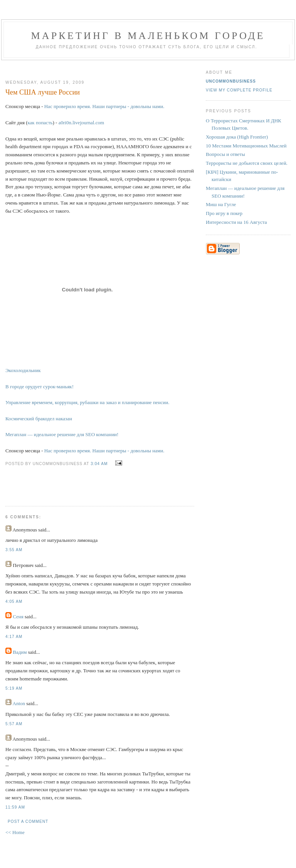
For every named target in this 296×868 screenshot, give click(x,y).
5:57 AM (14, 724)
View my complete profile (239, 90)
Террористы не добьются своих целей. (247, 163)
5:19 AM (14, 688)
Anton (19, 703)
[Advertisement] (97, 67)
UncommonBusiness (231, 81)
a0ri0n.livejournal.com (81, 123)
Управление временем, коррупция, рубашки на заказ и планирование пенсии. (87, 402)
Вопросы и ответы (225, 154)
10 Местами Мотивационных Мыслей (246, 146)
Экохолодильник (23, 370)
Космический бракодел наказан (39, 419)
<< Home (15, 832)
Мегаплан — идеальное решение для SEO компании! (62, 434)
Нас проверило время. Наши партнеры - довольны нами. (104, 106)
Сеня (18, 617)
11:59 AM (15, 807)
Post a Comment (28, 821)
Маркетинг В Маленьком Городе (148, 36)
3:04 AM (99, 464)
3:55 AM (14, 550)
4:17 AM (14, 637)
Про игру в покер (224, 213)
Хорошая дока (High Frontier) (237, 137)
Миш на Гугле (221, 204)
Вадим (20, 652)
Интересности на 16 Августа (236, 222)
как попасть (40, 123)
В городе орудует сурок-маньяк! (40, 387)
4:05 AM (14, 602)
